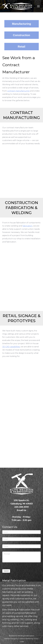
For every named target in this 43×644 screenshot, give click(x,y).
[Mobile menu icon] (38, 6)
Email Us (21, 510)
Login (22, 641)
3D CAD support (25, 623)
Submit (6, 571)
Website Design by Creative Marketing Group (21, 639)
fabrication (27, 226)
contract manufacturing (18, 91)
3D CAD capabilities (11, 347)
